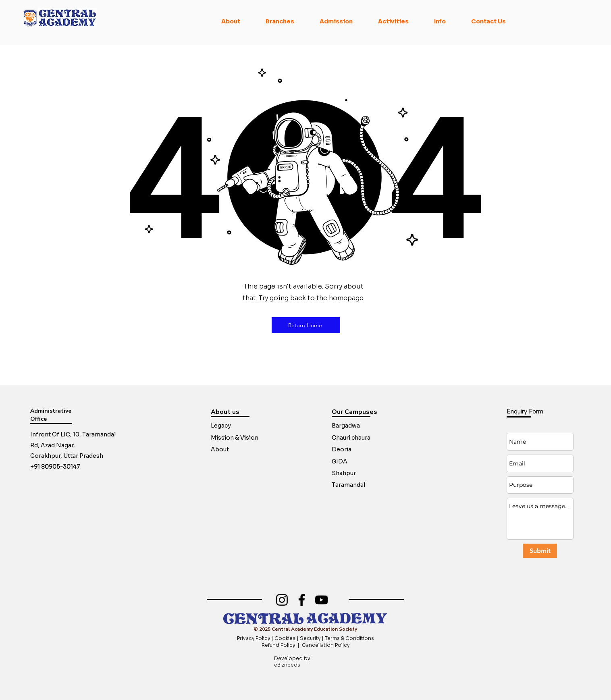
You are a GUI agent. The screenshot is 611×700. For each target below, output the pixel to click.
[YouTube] (321, 600)
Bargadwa (346, 426)
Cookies (285, 638)
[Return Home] (306, 325)
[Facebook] (302, 600)
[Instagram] (282, 600)
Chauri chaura (351, 438)
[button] (231, 21)
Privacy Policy (254, 638)
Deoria (342, 449)
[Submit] (540, 551)
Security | (312, 638)
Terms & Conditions (349, 638)
